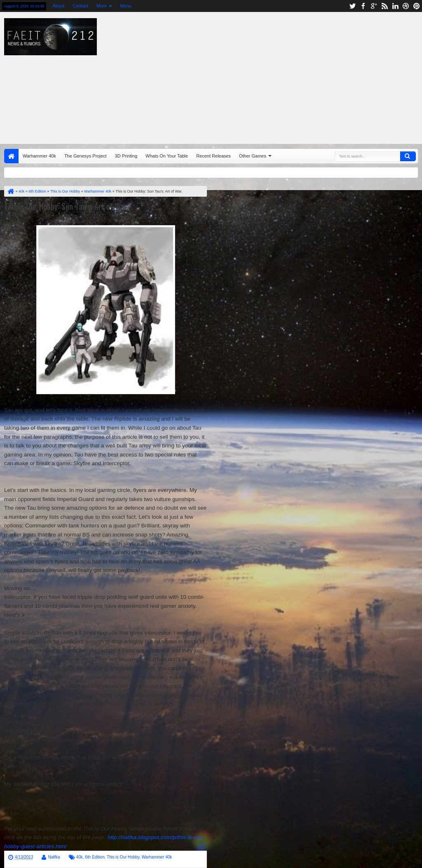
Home (11, 156)
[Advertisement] (270, 76)
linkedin (395, 6)
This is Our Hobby (123, 857)
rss (384, 6)
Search (408, 156)
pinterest (417, 6)
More (102, 6)
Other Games (253, 156)
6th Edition (95, 857)
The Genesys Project (86, 156)
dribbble (406, 6)
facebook (363, 6)
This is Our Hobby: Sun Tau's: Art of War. (66, 206)
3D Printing (126, 156)
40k (80, 857)
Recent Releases (213, 156)
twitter (352, 6)
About (58, 6)
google (374, 6)
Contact (80, 6)
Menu (126, 6)
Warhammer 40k (39, 156)
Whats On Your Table (167, 156)
